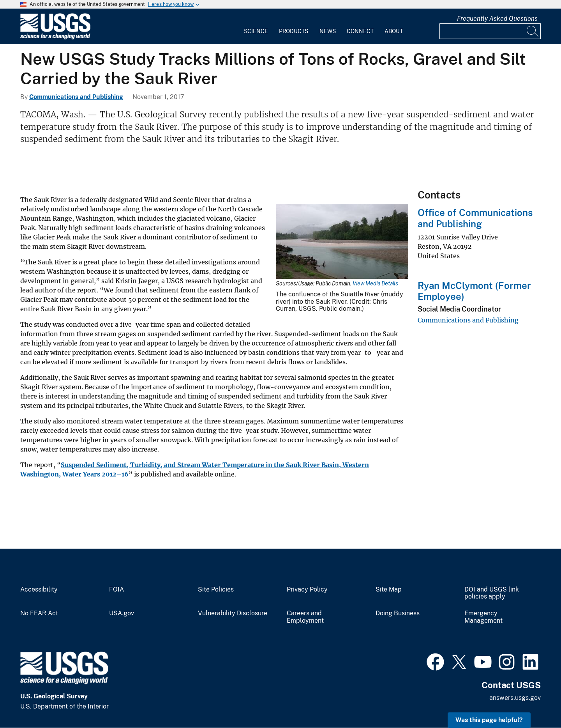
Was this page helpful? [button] (489, 720)
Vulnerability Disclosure (233, 613)
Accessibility (39, 590)
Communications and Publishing (76, 97)
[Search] (533, 31)
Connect (360, 31)
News (328, 31)
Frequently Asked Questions (497, 19)
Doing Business (398, 613)
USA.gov (122, 613)
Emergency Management (483, 617)
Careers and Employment (305, 617)
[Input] (490, 31)
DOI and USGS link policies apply (492, 593)
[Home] (55, 38)
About (394, 31)
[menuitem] (256, 27)
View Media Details (375, 283)
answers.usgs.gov (515, 698)
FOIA (116, 590)
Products (294, 31)
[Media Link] (342, 242)
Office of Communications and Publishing (475, 218)
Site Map (389, 590)
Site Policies (216, 590)
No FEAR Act (39, 613)
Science (256, 31)
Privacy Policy (307, 590)
